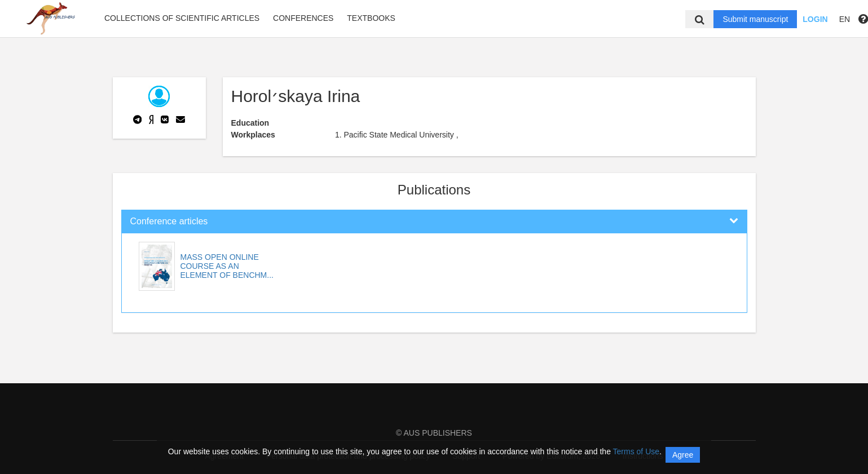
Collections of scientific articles (182, 18)
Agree (683, 455)
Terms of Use (636, 451)
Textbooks (371, 18)
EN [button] (845, 19)
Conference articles (169, 221)
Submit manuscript (755, 19)
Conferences (303, 18)
